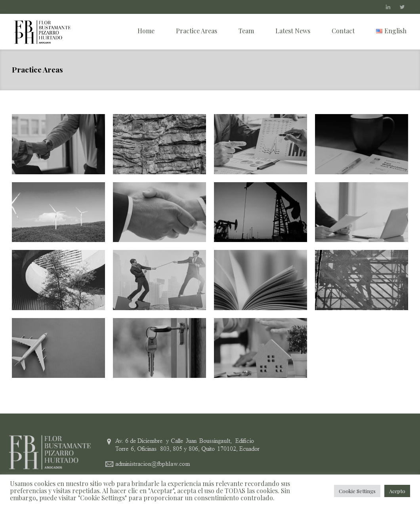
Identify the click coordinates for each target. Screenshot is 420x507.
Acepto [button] (397, 491)
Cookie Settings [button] (357, 491)
